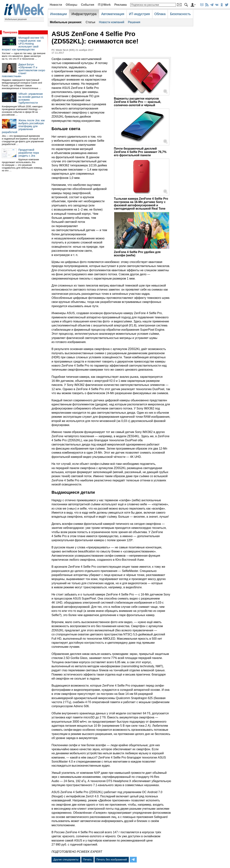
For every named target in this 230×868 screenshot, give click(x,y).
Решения (134, 22)
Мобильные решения (16, 19)
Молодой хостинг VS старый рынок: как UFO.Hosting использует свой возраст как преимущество (23, 44)
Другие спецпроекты (66, 860)
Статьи (91, 22)
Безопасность (180, 14)
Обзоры (71, 5)
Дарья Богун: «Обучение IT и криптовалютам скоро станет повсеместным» (23, 70)
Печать (87, 860)
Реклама (120, 5)
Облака (160, 14)
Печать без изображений (112, 860)
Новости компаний (112, 22)
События (88, 5)
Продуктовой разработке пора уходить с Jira (29, 153)
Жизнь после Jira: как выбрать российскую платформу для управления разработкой (23, 126)
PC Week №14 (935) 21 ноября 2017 (72, 50)
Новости (56, 5)
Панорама (10, 32)
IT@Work (104, 5)
